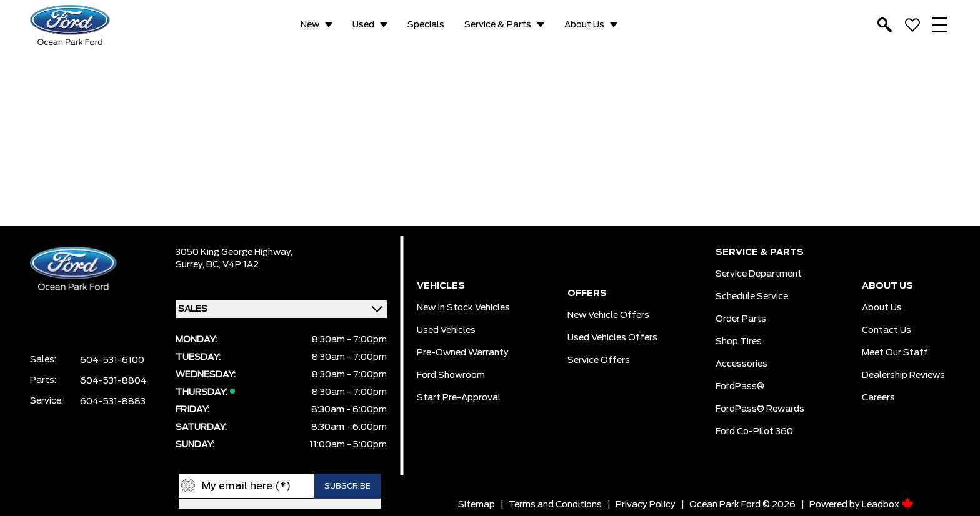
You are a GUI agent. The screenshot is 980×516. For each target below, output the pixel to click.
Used (363, 25)
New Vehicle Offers (608, 315)
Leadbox (888, 505)
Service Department (759, 274)
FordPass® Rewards (760, 409)
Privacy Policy (646, 505)
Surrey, (191, 265)
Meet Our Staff (895, 353)
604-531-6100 (112, 360)
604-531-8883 (113, 402)
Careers (878, 398)
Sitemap (477, 505)
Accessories (742, 364)
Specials (426, 25)
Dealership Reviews (903, 375)
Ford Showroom (451, 375)
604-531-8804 (113, 381)
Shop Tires (739, 342)
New (310, 25)
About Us (584, 25)
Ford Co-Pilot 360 (754, 432)
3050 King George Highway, (234, 252)
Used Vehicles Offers (612, 338)
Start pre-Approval (459, 398)
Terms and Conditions (555, 505)
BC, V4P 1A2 (232, 265)
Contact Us (887, 330)
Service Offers (599, 360)
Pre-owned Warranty (463, 353)
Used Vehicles (446, 330)
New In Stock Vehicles (463, 308)
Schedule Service (752, 297)
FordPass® (740, 387)
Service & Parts (498, 25)
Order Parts (741, 319)
